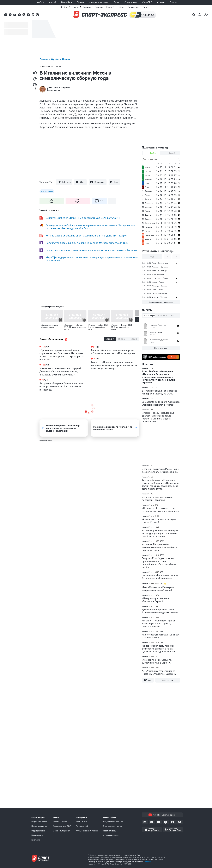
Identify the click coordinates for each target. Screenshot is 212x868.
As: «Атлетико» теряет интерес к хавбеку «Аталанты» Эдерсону (159, 672)
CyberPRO (147, 2)
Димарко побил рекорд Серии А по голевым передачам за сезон (160, 611)
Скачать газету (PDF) (62, 826)
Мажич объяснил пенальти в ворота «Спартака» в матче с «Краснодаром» (113, 352)
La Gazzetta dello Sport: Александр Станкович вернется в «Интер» (161, 403)
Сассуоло (149, 203)
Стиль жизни (131, 2)
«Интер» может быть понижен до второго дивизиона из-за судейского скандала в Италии (158, 649)
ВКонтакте (100, 182)
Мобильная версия (111, 835)
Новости (87, 7)
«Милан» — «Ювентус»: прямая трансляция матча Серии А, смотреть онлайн (159, 623)
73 (43, 380)
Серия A (99, 7)
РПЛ (47, 347)
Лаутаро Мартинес (158, 325)
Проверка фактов (39, 826)
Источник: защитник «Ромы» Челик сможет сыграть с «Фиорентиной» (161, 470)
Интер (147, 167)
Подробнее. (148, 862)
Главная (44, 59)
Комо (147, 183)
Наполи (148, 171)
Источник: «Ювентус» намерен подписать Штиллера (158, 498)
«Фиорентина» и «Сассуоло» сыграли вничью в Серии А (157, 661)
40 (157, 388)
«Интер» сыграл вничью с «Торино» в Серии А (156, 600)
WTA (46, 380)
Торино (148, 215)
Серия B (110, 7)
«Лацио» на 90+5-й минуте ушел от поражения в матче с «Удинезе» (160, 509)
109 (43, 365)
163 (43, 347)
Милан (148, 175)
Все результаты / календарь (161, 302)
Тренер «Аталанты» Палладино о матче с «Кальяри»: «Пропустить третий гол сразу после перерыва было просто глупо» (160, 484)
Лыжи (116, 2)
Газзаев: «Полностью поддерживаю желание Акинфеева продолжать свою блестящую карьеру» (114, 365)
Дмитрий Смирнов (59, 88)
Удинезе (148, 207)
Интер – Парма (158, 282)
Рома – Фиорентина (160, 263)
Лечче (147, 231)
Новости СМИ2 (46, 441)
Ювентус (148, 179)
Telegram (66, 182)
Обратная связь (109, 831)
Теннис (81, 2)
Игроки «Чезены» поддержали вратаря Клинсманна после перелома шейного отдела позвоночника (159, 417)
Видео (146, 7)
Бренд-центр (37, 835)
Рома (147, 187)
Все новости (168, 680)
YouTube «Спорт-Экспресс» (162, 815)
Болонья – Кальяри (160, 271)
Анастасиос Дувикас (159, 340)
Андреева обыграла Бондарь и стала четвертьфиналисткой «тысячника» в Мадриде (61, 386)
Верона (148, 239)
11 (163, 541)
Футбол (40, 2)
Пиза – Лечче (157, 290)
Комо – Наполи (158, 274)
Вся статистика (161, 348)
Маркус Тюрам (156, 332)
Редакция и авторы (40, 822)
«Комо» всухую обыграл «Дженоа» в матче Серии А (161, 636)
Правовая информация (112, 826)
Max (116, 182)
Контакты (36, 840)
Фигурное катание (99, 2)
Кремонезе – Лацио (160, 278)
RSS (148, 680)
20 (94, 359)
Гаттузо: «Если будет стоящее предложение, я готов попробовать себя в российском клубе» (159, 563)
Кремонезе (149, 235)
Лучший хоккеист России (87, 831)
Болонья (148, 199)
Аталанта (149, 191)
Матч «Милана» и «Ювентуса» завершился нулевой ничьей (158, 589)
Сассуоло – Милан (159, 293)
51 (94, 347)
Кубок (121, 7)
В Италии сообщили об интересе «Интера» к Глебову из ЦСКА (159, 392)
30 (163, 555)
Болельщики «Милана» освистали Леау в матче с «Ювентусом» (160, 577)
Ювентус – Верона (159, 286)
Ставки (161, 2)
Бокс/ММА (67, 2)
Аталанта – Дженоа (160, 267)
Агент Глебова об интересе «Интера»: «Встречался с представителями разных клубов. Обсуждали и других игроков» (158, 377)
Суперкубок (133, 7)
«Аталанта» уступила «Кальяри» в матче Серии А (159, 521)
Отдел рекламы (38, 831)
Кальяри (148, 227)
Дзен (83, 182)
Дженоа (148, 219)
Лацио (148, 195)
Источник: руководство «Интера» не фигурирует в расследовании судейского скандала (160, 533)
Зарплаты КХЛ (82, 826)
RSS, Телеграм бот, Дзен (113, 822)
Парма (148, 211)
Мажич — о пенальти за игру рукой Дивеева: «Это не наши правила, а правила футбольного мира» (60, 371)
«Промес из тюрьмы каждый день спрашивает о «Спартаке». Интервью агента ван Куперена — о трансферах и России (62, 355)
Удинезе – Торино (159, 297)
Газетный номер (60, 822)
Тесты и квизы (82, 822)
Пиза (147, 243)
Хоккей (52, 2)
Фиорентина (150, 223)
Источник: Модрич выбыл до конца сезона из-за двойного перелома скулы (159, 547)
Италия (75, 7)
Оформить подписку (62, 831)
